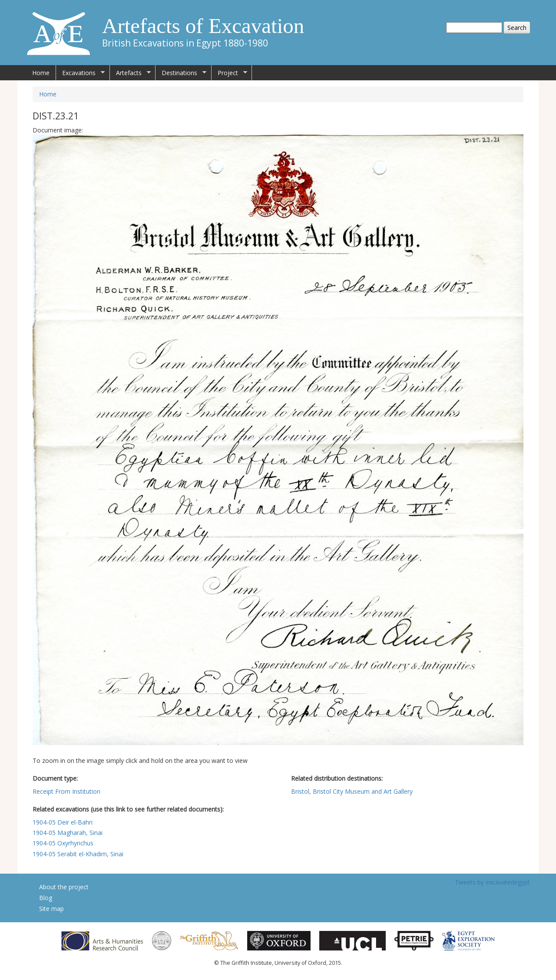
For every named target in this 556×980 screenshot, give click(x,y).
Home (41, 73)
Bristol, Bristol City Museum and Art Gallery (352, 791)
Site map (51, 909)
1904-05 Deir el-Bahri (63, 822)
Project (229, 73)
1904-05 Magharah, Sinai (68, 833)
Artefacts (130, 73)
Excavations (80, 73)
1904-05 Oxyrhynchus (63, 843)
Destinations (181, 73)
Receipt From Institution (66, 791)
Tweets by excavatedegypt (492, 882)
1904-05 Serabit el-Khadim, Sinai (78, 854)
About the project (64, 887)
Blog (46, 898)
